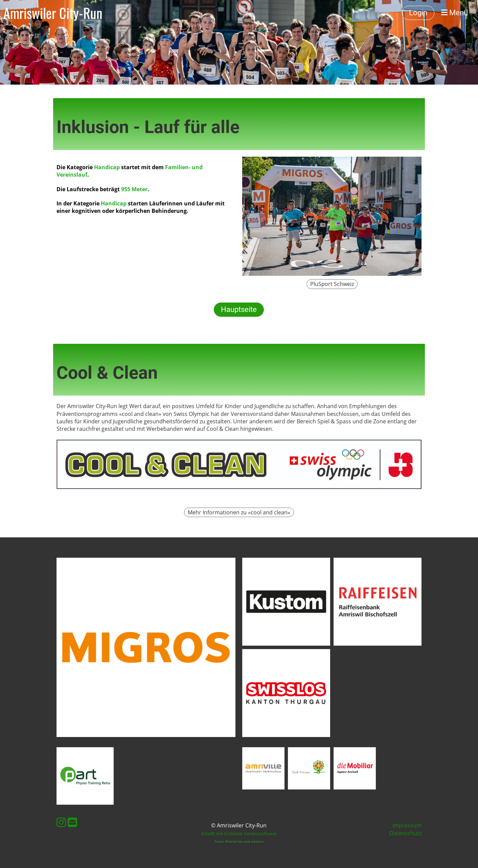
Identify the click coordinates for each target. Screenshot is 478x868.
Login (418, 13)
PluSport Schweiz (332, 284)
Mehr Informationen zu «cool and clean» (239, 512)
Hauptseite (239, 309)
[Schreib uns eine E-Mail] (72, 822)
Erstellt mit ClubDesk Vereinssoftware (239, 833)
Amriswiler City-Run (53, 13)
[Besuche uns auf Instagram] (61, 822)
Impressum (407, 825)
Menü (454, 13)
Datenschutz (405, 833)
